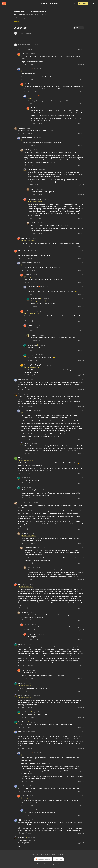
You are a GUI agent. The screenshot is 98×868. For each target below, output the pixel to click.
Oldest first (79, 28)
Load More (18, 846)
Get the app (58, 859)
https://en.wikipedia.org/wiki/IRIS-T (33, 62)
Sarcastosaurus (19, 14)
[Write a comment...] (51, 36)
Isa (22, 478)
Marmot (33, 335)
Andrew (24, 238)
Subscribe (83, 3)
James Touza (23, 695)
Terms (53, 854)
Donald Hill (31, 634)
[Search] (71, 3)
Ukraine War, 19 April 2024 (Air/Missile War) (31, 12)
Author (24, 71)
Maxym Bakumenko (34, 199)
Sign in (92, 3)
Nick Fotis (25, 54)
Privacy (48, 854)
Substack (40, 864)
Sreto (20, 394)
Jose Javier (22, 379)
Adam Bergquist (24, 786)
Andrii (27, 275)
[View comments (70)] (41, 14)
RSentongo (22, 837)
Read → (17, 21)
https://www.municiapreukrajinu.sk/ (30, 465)
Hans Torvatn (35, 299)
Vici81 (20, 732)
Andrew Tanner (24, 503)
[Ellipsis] (83, 54)
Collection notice (61, 854)
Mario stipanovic (24, 250)
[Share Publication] (75, 3)
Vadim (21, 128)
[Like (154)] (37, 14)
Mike (20, 644)
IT (19, 458)
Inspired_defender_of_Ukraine (35, 365)
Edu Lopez (31, 355)
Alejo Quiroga (32, 169)
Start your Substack (43, 859)
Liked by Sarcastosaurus (35, 201)
